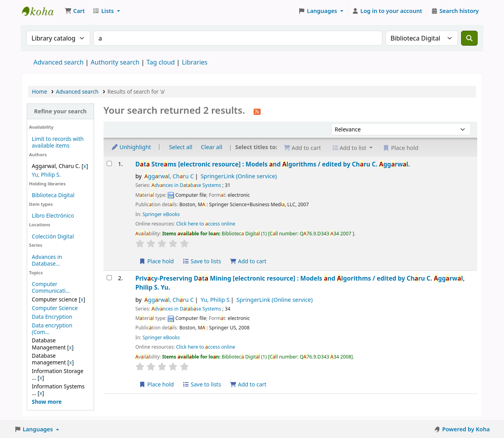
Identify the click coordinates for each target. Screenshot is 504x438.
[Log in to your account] (387, 11)
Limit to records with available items (58, 142)
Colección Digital (53, 236)
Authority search (115, 62)
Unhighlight (131, 147)
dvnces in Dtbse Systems (186, 185)
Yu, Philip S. (46, 175)
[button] (75, 11)
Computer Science (55, 308)
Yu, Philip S (215, 300)
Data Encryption (52, 317)
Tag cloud (161, 62)
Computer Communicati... (51, 287)
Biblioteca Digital (53, 195)
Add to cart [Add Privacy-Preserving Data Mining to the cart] (248, 384)
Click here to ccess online (206, 224)
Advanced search (58, 62)
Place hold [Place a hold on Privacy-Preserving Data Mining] (157, 384)
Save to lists (202, 261)
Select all (181, 147)
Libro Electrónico (53, 215)
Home (40, 91)
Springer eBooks (161, 214)
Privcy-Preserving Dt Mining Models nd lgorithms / (300, 283)
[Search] (469, 38)
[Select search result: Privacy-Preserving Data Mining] (109, 278)
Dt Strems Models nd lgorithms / (273, 164)
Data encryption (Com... (52, 329)
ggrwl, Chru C (169, 176)
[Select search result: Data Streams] (109, 164)
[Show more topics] (47, 402)
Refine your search (60, 111)
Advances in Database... (47, 260)
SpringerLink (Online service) (239, 176)
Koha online (42, 11)
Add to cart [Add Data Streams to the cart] (248, 261)
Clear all (211, 147)
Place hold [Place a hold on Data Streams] (157, 261)
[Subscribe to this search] (257, 111)
